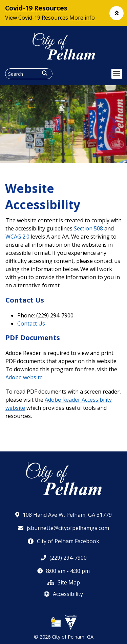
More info (82, 18)
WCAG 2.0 (17, 237)
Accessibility (63, 594)
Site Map (64, 582)
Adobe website (24, 377)
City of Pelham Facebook (63, 541)
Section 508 (88, 228)
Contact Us (31, 324)
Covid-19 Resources (36, 8)
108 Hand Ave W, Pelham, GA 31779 (63, 515)
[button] (117, 13)
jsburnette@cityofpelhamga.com (63, 528)
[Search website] (29, 74)
